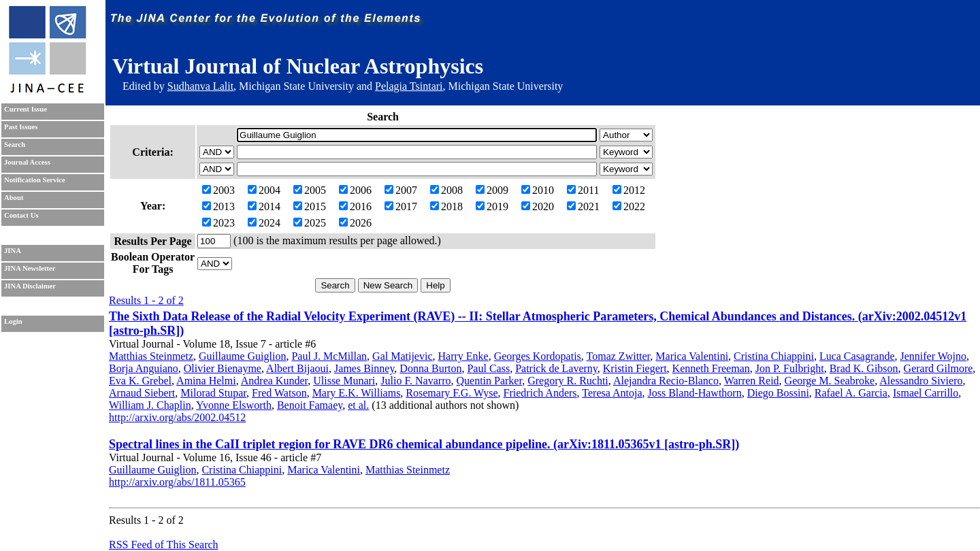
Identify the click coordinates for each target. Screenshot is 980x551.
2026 (355, 223)
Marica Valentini (692, 356)
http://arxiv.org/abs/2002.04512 (177, 417)
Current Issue (26, 109)
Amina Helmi (206, 381)
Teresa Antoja (612, 393)
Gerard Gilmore (938, 368)
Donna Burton (430, 368)
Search (15, 145)
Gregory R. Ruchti (568, 381)
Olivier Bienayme (223, 368)
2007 (401, 190)
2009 (492, 190)
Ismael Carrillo (926, 393)
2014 (264, 206)
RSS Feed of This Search (164, 545)
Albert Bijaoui (297, 368)
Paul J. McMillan (329, 356)
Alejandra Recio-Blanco (666, 381)
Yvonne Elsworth (234, 405)
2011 (583, 190)
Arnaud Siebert (142, 393)
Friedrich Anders (540, 393)
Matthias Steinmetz (151, 356)
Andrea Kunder (274, 381)
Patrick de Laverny (556, 368)
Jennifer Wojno (933, 356)
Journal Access (27, 162)
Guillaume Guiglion (242, 356)
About (14, 198)
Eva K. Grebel (140, 381)
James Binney (364, 368)
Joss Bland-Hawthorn (694, 393)
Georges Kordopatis (538, 356)
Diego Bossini (778, 393)
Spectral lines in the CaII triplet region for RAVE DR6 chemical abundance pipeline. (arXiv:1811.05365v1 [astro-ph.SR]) (424, 444)
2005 (310, 190)
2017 (401, 206)
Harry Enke (463, 356)
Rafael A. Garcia (851, 393)
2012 (629, 190)
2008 (446, 190)
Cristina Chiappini (774, 356)
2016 (355, 206)
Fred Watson (279, 393)
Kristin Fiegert (635, 368)
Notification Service (35, 180)
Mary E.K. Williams (357, 393)
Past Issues (21, 127)
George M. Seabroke (830, 381)
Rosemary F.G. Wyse (452, 393)
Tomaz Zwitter (619, 356)
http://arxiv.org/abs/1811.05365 (177, 482)
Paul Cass (488, 368)
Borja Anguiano (144, 368)
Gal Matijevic (402, 356)
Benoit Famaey (310, 405)
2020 (538, 206)
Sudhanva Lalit (200, 86)
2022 (629, 206)
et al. (358, 405)
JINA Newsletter (30, 268)
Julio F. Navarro (415, 381)
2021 (583, 206)
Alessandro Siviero (921, 381)
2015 (310, 206)
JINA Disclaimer (30, 286)
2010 (538, 190)
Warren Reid (752, 381)
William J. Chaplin (150, 405)
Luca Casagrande (857, 356)
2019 (492, 206)
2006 (355, 190)
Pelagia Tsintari (409, 86)
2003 (218, 190)
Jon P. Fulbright (790, 368)
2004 (264, 190)
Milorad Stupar (213, 393)
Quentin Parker (489, 381)
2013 (218, 206)
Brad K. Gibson (864, 368)
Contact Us (21, 215)
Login (13, 321)
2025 (310, 223)
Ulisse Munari (344, 381)
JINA (13, 251)
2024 (264, 223)
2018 (446, 206)
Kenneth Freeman (711, 368)
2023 (218, 223)
